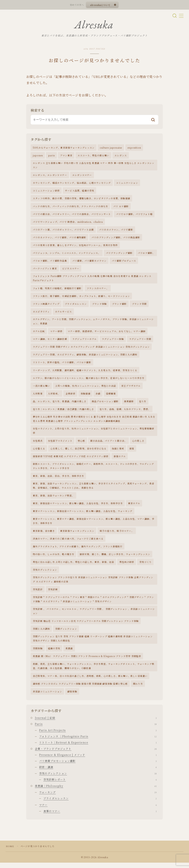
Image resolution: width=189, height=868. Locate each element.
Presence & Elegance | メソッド (98, 760)
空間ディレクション (66, 633)
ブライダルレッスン (76, 306)
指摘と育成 (118, 452)
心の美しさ (138, 444)
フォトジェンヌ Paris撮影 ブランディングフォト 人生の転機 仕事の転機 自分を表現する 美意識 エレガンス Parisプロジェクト (92, 280)
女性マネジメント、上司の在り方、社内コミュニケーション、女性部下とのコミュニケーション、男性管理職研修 (93, 434)
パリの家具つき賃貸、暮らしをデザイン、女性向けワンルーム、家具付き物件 (75, 247)
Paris (96, 729)
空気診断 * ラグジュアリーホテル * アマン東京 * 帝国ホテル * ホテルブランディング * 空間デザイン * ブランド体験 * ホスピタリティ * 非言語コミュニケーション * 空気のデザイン (93, 604)
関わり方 (138, 689)
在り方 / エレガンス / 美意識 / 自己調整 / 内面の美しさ (63, 412)
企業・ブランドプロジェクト (96, 754)
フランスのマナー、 (98, 290)
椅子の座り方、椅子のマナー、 (117, 535)
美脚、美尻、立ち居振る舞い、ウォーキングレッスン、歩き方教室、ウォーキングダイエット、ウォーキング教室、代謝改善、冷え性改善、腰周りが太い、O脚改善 (94, 671)
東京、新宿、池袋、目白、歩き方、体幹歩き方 (58, 479)
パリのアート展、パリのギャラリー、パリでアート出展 (63, 231)
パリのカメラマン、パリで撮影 (116, 231)
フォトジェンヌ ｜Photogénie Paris (98, 742)
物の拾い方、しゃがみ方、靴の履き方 (54, 558)
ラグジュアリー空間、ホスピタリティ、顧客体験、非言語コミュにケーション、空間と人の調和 (85, 357)
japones (38, 156)
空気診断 (53, 594)
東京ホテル (134, 507)
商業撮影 (129, 404)
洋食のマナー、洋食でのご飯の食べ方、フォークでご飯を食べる (68, 543)
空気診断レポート (100, 785)
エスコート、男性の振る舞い (93, 156)
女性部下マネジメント (60, 444)
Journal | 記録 (96, 723)
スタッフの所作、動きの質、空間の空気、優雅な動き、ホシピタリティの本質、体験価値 (81, 200)
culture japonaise (111, 149)
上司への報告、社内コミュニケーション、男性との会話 (86, 388)
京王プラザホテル (131, 388)
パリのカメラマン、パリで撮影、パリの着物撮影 (60, 239)
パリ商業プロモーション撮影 (98, 766)
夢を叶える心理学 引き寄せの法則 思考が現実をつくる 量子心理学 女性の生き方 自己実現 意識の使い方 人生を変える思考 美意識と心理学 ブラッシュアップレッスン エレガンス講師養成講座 (94, 422)
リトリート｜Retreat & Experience (98, 748)
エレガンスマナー (82, 176)
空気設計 (38, 594)
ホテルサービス (63, 314)
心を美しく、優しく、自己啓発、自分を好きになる (78, 452)
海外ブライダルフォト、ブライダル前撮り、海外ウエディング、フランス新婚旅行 (78, 550)
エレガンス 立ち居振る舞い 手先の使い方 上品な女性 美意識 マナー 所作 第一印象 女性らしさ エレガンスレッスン (94, 166)
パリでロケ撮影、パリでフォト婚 (134, 215)
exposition (134, 149)
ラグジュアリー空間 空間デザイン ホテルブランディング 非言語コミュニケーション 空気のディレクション (91, 349)
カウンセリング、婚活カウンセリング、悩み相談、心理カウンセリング (72, 184)
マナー (98, 810)
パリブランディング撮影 (119, 255)
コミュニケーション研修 (46, 192)
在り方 (143, 404)
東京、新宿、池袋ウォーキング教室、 (54, 499)
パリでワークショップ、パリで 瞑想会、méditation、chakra (68, 223)
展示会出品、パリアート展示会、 (109, 444)
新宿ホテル (120, 460)
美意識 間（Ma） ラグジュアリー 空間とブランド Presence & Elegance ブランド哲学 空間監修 (87, 661)
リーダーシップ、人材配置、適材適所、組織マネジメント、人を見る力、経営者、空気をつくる (85, 373)
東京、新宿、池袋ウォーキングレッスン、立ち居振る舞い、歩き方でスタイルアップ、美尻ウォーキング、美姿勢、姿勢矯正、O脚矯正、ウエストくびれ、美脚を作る (93, 489)
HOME (10, 851)
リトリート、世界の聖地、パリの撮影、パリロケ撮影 (62, 365)
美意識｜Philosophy (96, 791)
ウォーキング (98, 797)
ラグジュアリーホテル (84, 341)
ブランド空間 (139, 306)
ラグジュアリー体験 (113, 341)
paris (51, 156)
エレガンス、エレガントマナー (50, 176)
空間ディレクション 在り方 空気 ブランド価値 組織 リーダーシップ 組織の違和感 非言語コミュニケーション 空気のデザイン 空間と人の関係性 (93, 643)
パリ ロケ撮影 (121, 208)
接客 (132, 452)
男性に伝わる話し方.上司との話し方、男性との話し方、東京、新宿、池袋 (73, 566)
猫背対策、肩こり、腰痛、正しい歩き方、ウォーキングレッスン (115, 558)
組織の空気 (54, 653)
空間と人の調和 (41, 633)
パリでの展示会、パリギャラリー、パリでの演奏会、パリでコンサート (72, 215)
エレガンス (121, 156)
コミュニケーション (127, 184)
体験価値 (86, 396)
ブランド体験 (99, 306)
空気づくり (145, 566)
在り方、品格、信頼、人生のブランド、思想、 (125, 412)
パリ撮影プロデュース (124, 263)
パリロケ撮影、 (146, 255)
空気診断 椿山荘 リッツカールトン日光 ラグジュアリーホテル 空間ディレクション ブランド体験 (86, 626)
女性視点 (38, 444)
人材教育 (38, 396)
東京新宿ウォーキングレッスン (77, 535)
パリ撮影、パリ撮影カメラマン (89, 263)
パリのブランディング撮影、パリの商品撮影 (116, 239)
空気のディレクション (45, 574)
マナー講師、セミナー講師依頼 (50, 341)
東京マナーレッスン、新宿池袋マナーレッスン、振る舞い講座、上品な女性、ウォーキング (83, 515)
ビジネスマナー (71, 270)
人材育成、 (54, 396)
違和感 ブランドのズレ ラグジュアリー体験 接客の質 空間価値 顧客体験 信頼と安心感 (80, 689)
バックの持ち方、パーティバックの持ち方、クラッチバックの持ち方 (70, 208)
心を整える (39, 452)
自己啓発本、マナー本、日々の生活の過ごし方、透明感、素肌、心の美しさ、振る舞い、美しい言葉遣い (90, 681)
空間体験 (38, 653)
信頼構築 (111, 396)
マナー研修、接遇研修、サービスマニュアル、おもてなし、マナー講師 (107, 334)
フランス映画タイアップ (46, 306)
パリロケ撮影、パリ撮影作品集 (50, 263)
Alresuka (94, 25)
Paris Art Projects (98, 735)
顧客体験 (72, 697)
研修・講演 (98, 772)
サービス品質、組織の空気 (80, 192)
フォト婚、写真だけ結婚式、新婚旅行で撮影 (57, 290)
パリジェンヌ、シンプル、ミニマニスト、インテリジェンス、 (67, 255)
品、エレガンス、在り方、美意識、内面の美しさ (60, 404)
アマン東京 (66, 156)
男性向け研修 (127, 566)
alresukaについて (100, 5)
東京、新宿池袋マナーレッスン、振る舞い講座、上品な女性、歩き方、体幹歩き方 (78, 507)
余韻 (98, 396)
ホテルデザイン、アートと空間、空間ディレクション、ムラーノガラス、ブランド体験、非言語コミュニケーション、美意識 (93, 324)
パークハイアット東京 (45, 270)
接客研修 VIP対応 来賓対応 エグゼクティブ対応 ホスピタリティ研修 (71, 460)
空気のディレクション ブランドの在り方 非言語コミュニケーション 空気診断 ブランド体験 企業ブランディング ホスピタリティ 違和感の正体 (93, 584)
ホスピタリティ (41, 314)
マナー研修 (56, 334)
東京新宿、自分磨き (44, 535)
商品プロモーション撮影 (105, 404)
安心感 (81, 444)
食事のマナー (100, 816)
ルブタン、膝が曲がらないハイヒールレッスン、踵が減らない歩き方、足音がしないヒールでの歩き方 (89, 381)
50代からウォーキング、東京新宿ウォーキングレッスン (64, 149)
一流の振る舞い (41, 388)
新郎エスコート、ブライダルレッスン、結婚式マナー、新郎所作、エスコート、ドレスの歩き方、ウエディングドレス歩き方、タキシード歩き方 (93, 469)
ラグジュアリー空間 (140, 341)
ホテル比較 (39, 334)
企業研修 (70, 396)
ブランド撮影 (119, 306)
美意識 (69, 653)
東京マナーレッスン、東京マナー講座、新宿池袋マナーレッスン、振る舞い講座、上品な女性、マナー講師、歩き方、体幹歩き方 (94, 525)
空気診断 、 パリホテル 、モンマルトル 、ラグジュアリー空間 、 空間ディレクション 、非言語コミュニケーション (94, 616)
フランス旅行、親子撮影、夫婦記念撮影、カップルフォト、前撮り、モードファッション (81, 298)
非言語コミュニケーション (47, 697)
